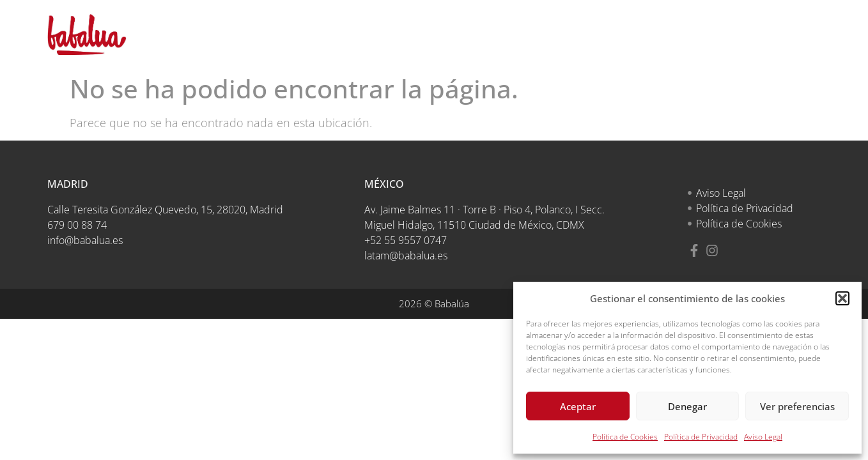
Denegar (687, 406)
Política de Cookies (625, 437)
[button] (842, 298)
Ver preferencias (797, 406)
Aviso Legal (763, 437)
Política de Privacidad (701, 437)
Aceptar (578, 406)
